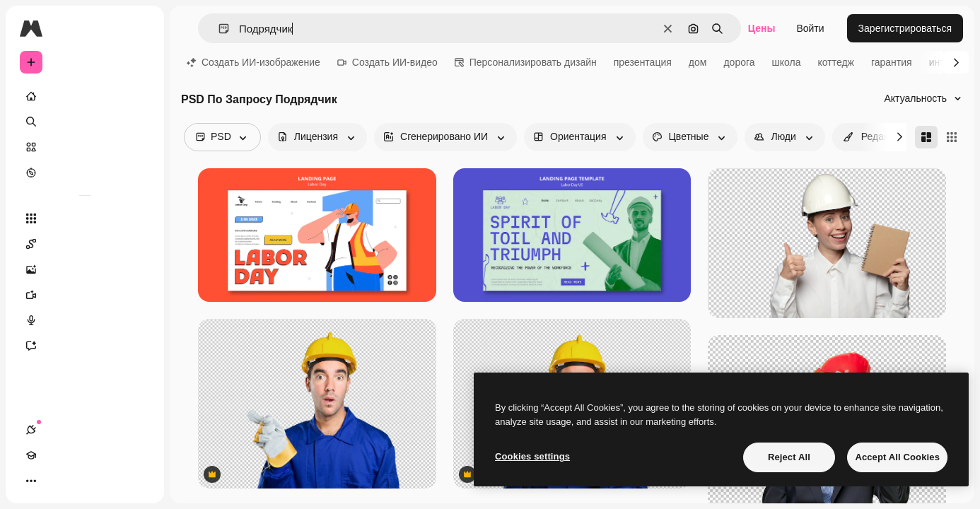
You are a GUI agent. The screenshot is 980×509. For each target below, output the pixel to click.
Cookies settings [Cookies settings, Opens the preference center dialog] (532, 456)
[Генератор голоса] (85, 320)
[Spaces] (85, 244)
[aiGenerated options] (445, 137)
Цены (762, 28)
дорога (739, 62)
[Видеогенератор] (85, 295)
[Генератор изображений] (85, 269)
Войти (810, 28)
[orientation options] (579, 137)
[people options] (784, 137)
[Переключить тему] (82, 481)
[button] (218, 29)
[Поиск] (85, 122)
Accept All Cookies (897, 457)
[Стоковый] (85, 147)
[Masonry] (926, 137)
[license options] (317, 137)
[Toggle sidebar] (139, 28)
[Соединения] (31, 481)
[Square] (952, 137)
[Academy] (57, 481)
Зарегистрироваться (905, 28)
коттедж (836, 62)
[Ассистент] (85, 346)
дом (698, 62)
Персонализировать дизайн (526, 62)
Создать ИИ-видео (387, 62)
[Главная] (85, 96)
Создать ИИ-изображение (253, 62)
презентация (643, 62)
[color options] (690, 137)
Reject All (789, 457)
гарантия (892, 62)
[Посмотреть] (85, 172)
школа (787, 62)
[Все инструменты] (85, 218)
